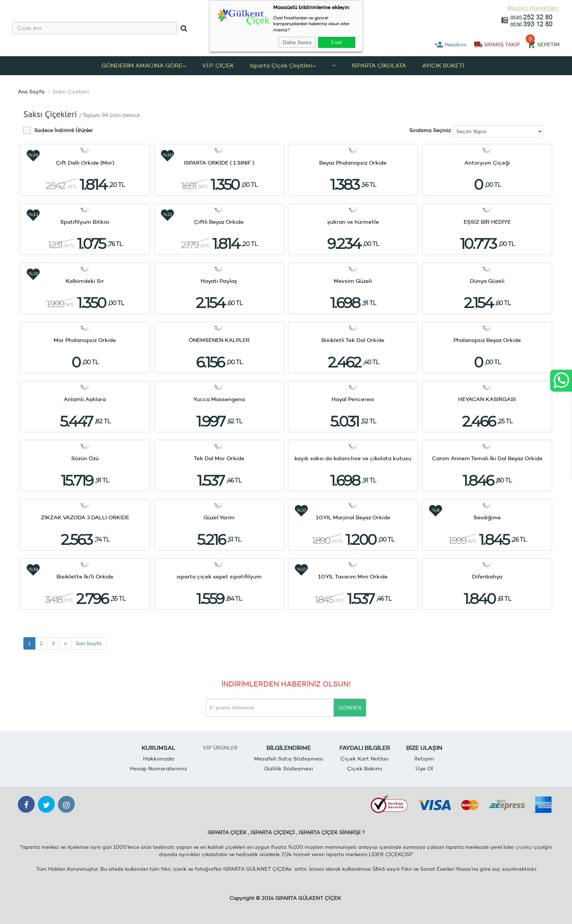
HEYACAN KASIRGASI (487, 399)
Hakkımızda (159, 759)
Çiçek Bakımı (365, 768)
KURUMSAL (158, 748)
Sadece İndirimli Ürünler (63, 131)
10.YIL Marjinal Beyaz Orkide (353, 517)
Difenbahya (487, 577)
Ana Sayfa (31, 92)
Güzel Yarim (219, 517)
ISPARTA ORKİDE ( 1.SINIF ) (219, 163)
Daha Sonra (297, 42)
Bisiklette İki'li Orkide (85, 577)
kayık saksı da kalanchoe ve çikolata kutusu (353, 458)
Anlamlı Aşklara (85, 399)
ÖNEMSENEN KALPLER (219, 340)
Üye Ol (424, 768)
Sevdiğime (487, 517)
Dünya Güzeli (487, 281)
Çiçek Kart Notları (365, 759)
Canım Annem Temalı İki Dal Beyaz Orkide (487, 458)
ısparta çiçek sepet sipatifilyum (219, 577)
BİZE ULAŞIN (424, 748)
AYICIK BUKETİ (443, 66)
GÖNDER (350, 708)
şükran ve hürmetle (353, 222)
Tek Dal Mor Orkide (219, 458)
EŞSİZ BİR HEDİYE (487, 222)
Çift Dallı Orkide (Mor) (85, 163)
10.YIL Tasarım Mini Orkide (353, 577)
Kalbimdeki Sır (85, 281)
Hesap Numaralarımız (158, 768)
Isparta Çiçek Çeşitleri (283, 66)
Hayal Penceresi (353, 399)
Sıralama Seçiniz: (430, 130)
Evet (337, 42)
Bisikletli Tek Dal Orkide (353, 340)
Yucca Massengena (219, 399)
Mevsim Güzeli (353, 281)
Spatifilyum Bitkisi (85, 222)
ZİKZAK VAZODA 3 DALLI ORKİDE (85, 517)
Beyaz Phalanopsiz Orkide (353, 163)
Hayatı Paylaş (219, 281)
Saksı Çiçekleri (71, 92)
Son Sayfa (89, 643)
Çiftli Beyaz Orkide (219, 222)
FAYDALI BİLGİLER (365, 748)
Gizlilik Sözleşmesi (289, 768)
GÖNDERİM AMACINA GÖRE (144, 66)
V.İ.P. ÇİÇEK (218, 66)
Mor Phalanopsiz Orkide (85, 340)
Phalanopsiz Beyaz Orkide (487, 340)
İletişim (424, 759)
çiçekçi (524, 847)
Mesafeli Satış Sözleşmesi (289, 759)
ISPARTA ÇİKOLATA (379, 66)
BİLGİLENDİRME (289, 748)
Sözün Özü (85, 458)
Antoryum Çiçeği (487, 163)
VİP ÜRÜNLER (220, 748)
